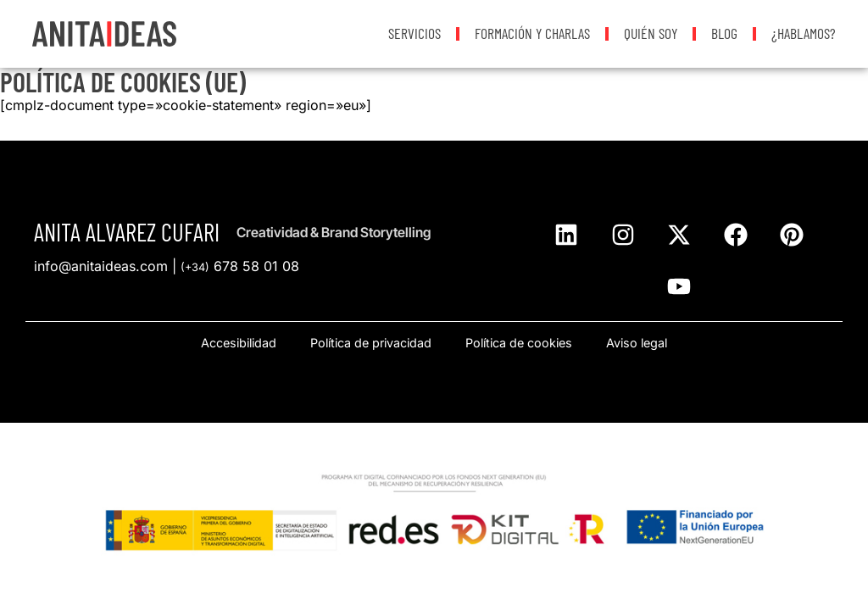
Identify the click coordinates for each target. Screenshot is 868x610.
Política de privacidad (371, 343)
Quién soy (651, 33)
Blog (724, 33)
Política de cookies (519, 343)
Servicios (415, 33)
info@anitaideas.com (101, 266)
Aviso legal (637, 343)
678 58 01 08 (240, 266)
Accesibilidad (239, 343)
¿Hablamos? (804, 33)
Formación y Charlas (532, 33)
